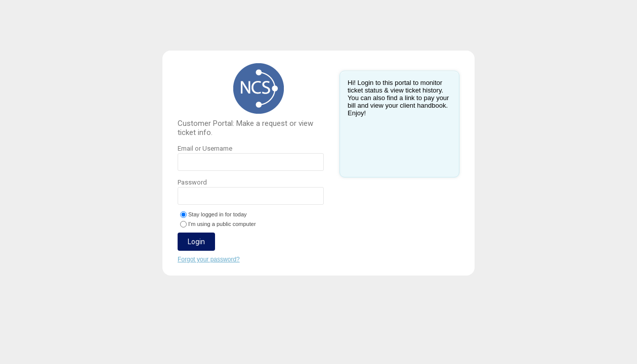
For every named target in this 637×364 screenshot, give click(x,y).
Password (251, 192)
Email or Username (251, 158)
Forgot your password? (209, 259)
